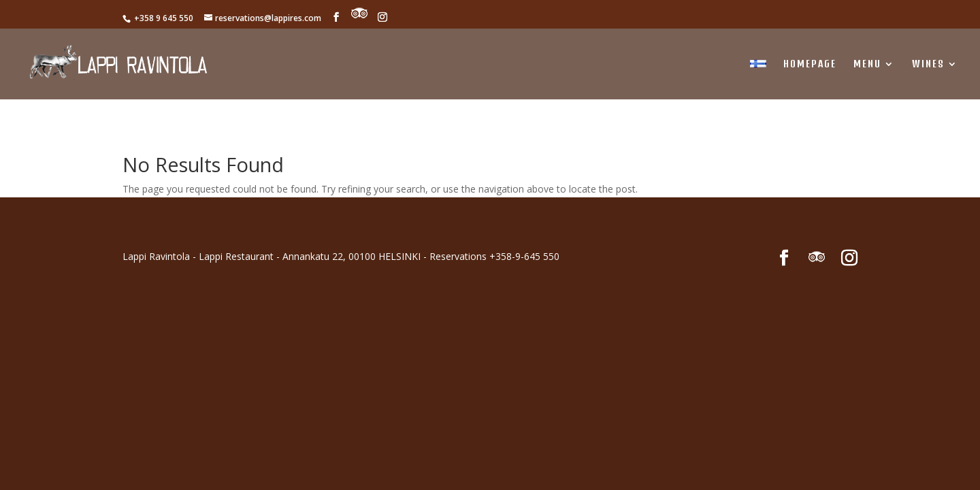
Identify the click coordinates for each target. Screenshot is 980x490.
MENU (867, 64)
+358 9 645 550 (163, 18)
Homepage (810, 64)
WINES (928, 64)
